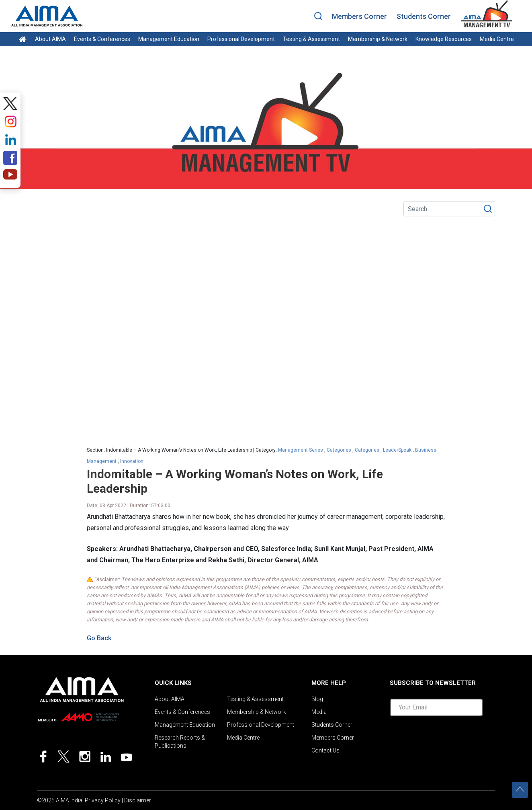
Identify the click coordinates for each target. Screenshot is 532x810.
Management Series (301, 450)
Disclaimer (137, 800)
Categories (339, 450)
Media (319, 712)
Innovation (132, 461)
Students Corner (424, 16)
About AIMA (50, 39)
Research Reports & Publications (180, 742)
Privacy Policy (103, 800)
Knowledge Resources (444, 39)
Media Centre (497, 39)
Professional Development (241, 39)
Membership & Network (378, 39)
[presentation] (451, 738)
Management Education (169, 39)
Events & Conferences (102, 39)
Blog (317, 699)
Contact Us (325, 750)
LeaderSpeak (397, 450)
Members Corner (359, 16)
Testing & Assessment (311, 39)
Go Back (99, 638)
